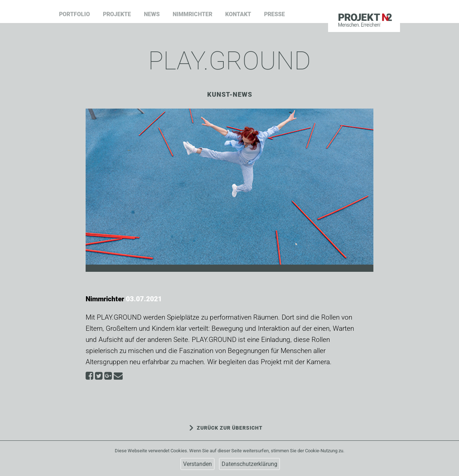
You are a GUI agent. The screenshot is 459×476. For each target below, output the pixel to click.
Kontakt (238, 14)
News (152, 14)
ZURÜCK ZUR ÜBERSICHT (230, 428)
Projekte (117, 14)
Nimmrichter (192, 14)
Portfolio (74, 14)
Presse (274, 14)
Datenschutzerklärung (249, 464)
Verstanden (197, 464)
